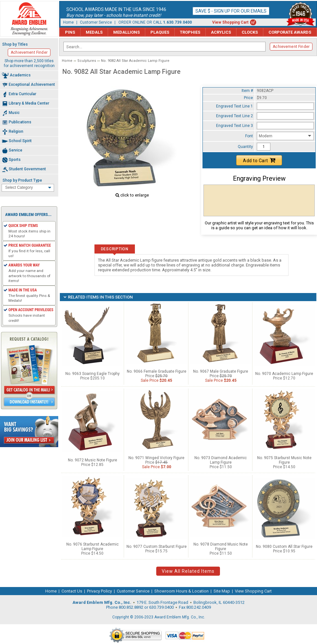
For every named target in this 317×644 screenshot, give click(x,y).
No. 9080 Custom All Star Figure (284, 547)
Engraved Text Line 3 (235, 126)
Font (249, 136)
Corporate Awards (290, 32)
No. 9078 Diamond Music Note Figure (221, 547)
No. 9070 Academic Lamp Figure (284, 374)
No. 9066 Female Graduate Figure (157, 371)
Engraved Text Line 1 (235, 106)
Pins (70, 32)
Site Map (222, 591)
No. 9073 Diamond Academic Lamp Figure (221, 460)
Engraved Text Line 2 (235, 116)
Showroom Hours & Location (181, 591)
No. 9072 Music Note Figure (93, 460)
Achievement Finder (291, 47)
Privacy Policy (99, 591)
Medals (94, 32)
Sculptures (87, 61)
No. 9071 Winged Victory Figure (156, 458)
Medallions (126, 32)
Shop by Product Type (22, 180)
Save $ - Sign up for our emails (231, 11)
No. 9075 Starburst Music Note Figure (284, 460)
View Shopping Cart (230, 22)
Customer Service (96, 22)
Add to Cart (259, 160)
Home (68, 22)
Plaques (160, 32)
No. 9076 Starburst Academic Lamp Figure (93, 547)
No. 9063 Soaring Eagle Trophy (93, 374)
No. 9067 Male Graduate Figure (221, 371)
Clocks (250, 32)
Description (115, 249)
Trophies (190, 32)
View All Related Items (188, 571)
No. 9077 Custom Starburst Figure (157, 547)
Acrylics (221, 32)
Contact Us (72, 591)
